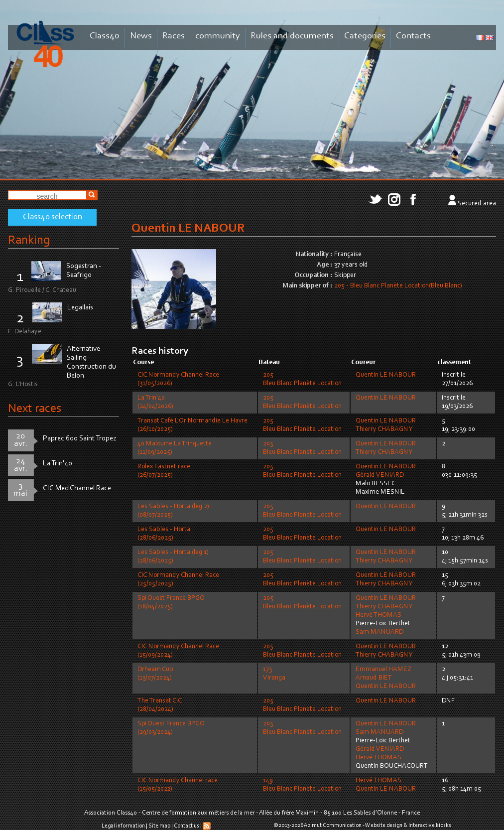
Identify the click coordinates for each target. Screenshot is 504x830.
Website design (384, 826)
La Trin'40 (58, 464)
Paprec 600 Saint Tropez (80, 439)
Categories (365, 36)
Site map (159, 826)
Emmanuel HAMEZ (383, 670)
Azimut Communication (333, 826)
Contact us (187, 826)
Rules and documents (292, 36)
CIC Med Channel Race (77, 488)
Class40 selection (53, 217)
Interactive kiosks (430, 826)
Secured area (477, 204)
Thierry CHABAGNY (384, 429)
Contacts (413, 36)
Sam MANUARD (379, 632)
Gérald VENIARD (380, 475)
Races (174, 36)
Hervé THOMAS (378, 615)
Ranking (29, 240)
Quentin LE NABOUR (386, 375)
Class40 (105, 36)
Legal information (123, 826)
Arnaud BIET (374, 678)
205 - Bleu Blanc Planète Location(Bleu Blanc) (398, 286)
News (141, 36)
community (218, 36)
